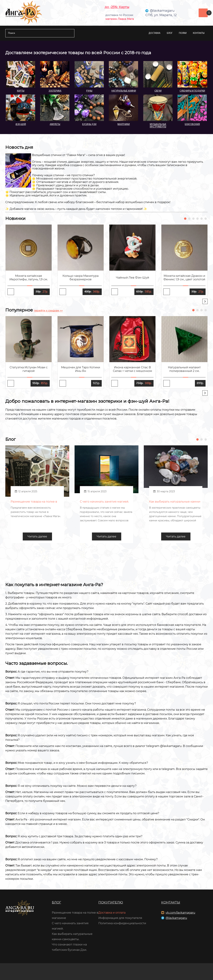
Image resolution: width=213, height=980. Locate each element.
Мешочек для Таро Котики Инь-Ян (81, 369)
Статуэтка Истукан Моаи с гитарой (29, 369)
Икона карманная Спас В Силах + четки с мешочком (133, 369)
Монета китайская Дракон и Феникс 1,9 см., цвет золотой (184, 278)
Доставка (155, 33)
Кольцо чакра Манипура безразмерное (80, 278)
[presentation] (205, 301)
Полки (183, 33)
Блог (170, 33)
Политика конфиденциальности (122, 923)
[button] (185, 219)
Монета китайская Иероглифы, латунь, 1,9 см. (29, 278)
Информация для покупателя (120, 918)
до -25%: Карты (117, 7)
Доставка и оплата (112, 913)
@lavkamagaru (176, 918)
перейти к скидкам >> (48, 311)
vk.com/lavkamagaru (180, 913)
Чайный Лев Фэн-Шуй (133, 278)
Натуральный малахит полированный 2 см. (184, 369)
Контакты (199, 33)
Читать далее (37, 536)
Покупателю (111, 902)
